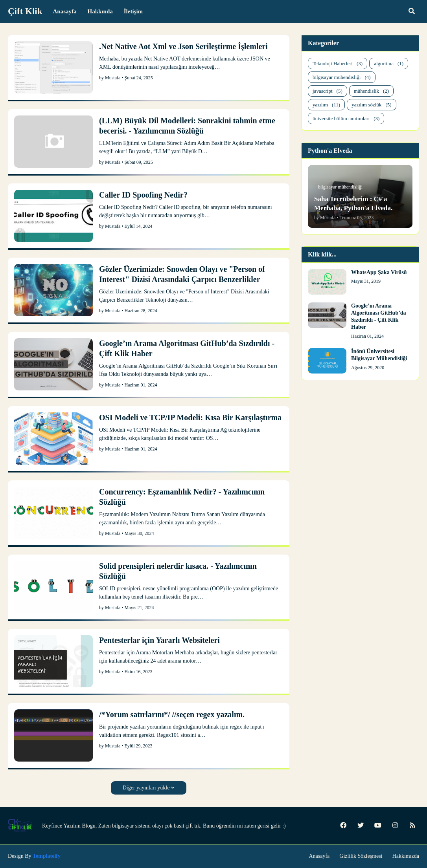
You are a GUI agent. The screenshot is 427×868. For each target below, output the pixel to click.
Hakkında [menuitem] (100, 11)
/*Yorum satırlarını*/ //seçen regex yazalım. (172, 714)
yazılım (326, 105)
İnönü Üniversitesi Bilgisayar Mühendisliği (379, 355)
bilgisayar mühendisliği (342, 77)
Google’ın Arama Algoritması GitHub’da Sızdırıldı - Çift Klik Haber (187, 348)
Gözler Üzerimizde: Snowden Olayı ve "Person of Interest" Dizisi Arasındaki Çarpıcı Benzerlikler (182, 274)
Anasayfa (319, 856)
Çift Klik (25, 11)
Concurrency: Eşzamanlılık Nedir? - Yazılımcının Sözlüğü (182, 497)
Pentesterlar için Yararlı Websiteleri (159, 640)
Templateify (47, 856)
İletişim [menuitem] (133, 11)
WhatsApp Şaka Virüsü (379, 272)
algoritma (389, 63)
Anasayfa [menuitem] (65, 11)
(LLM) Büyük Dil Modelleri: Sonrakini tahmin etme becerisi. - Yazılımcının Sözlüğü (187, 126)
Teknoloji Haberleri (338, 63)
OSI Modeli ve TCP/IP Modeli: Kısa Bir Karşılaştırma (190, 418)
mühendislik (371, 91)
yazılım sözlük (371, 105)
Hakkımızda (406, 856)
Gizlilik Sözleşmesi (361, 856)
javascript (328, 91)
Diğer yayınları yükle (146, 788)
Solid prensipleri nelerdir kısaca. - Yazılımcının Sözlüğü (178, 571)
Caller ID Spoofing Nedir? (143, 195)
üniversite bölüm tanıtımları (346, 118)
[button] (412, 11)
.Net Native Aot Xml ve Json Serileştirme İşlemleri (183, 46)
